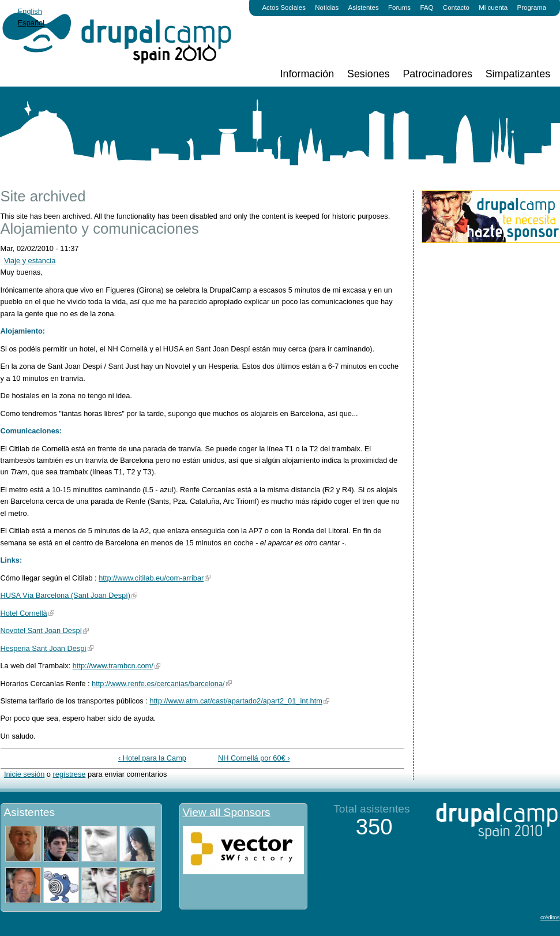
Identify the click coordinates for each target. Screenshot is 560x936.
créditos (550, 917)
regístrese (69, 774)
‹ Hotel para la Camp (152, 758)
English (30, 11)
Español (31, 23)
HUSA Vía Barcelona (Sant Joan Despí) (65, 595)
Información (307, 74)
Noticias (327, 8)
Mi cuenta (493, 8)
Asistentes (364, 8)
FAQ (426, 8)
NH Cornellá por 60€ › (254, 758)
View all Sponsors (227, 812)
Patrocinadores (437, 74)
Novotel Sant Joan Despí (42, 630)
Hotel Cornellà (24, 613)
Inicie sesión (24, 774)
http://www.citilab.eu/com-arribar (151, 578)
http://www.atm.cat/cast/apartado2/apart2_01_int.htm (236, 701)
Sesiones (369, 74)
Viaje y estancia (30, 261)
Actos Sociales (284, 8)
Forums (399, 8)
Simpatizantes (518, 74)
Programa (532, 8)
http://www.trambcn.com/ (113, 666)
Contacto (456, 8)
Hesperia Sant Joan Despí (44, 648)
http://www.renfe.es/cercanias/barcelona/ (158, 684)
